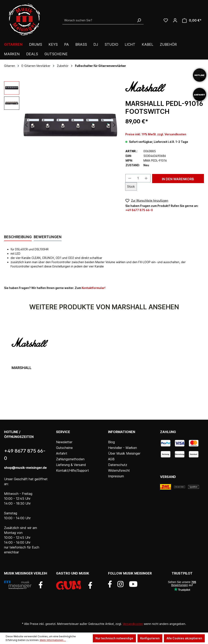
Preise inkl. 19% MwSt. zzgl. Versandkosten (156, 134)
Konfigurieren (150, 638)
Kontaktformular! (94, 288)
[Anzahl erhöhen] (146, 178)
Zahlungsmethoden (70, 459)
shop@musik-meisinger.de (25, 468)
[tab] (18, 237)
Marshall (22, 368)
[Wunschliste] (166, 20)
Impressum (116, 476)
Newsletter (64, 442)
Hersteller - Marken (122, 448)
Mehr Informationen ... (53, 640)
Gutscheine (64, 448)
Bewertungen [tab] (48, 237)
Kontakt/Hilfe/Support (73, 470)
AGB (111, 459)
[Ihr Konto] (175, 20)
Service (63, 432)
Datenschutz (118, 465)
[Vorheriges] (26, 125)
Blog (111, 442)
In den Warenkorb (178, 179)
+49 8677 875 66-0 (139, 210)
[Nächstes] (114, 125)
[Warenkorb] (192, 20)
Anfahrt (62, 453)
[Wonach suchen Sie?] (98, 20)
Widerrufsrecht (119, 470)
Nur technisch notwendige (114, 638)
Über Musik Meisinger (124, 453)
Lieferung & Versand (71, 465)
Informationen (122, 432)
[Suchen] (139, 20)
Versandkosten (133, 624)
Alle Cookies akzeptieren (184, 638)
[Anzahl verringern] (130, 178)
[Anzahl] (138, 178)
